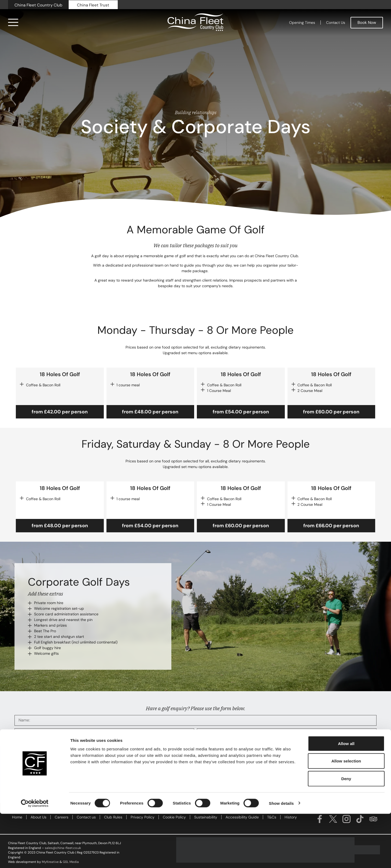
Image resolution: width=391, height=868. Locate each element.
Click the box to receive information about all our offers (67, 773)
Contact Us (336, 23)
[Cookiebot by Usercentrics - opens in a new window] (35, 858)
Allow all (346, 798)
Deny (346, 833)
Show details (281, 857)
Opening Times (302, 23)
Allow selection (346, 815)
